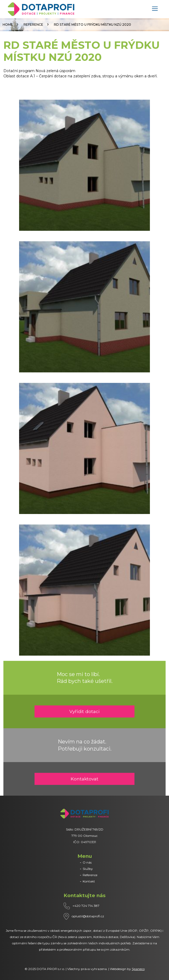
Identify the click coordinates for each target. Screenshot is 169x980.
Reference (33, 25)
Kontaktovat (85, 779)
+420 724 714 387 (86, 906)
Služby (88, 869)
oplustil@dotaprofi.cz (88, 916)
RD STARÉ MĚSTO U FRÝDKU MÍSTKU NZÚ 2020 (92, 25)
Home (8, 25)
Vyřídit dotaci (84, 711)
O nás (87, 862)
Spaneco (138, 969)
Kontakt (89, 881)
